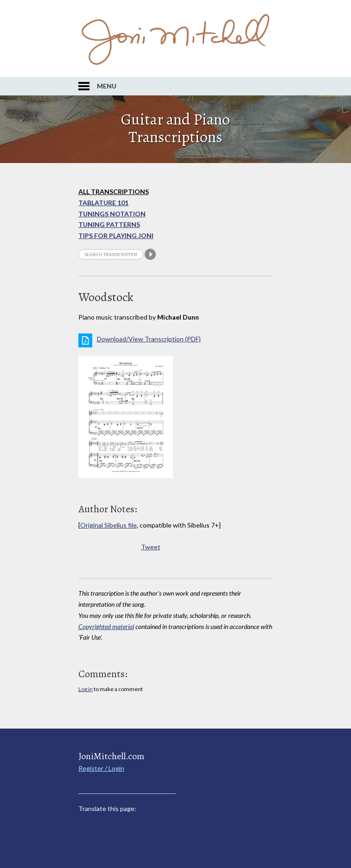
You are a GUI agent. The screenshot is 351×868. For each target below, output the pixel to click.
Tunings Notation (112, 214)
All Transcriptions (114, 192)
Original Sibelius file (108, 525)
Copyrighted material (106, 626)
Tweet (151, 547)
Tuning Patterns (109, 224)
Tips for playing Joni (116, 236)
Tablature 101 (103, 203)
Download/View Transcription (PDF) (149, 339)
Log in (86, 689)
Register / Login (101, 768)
